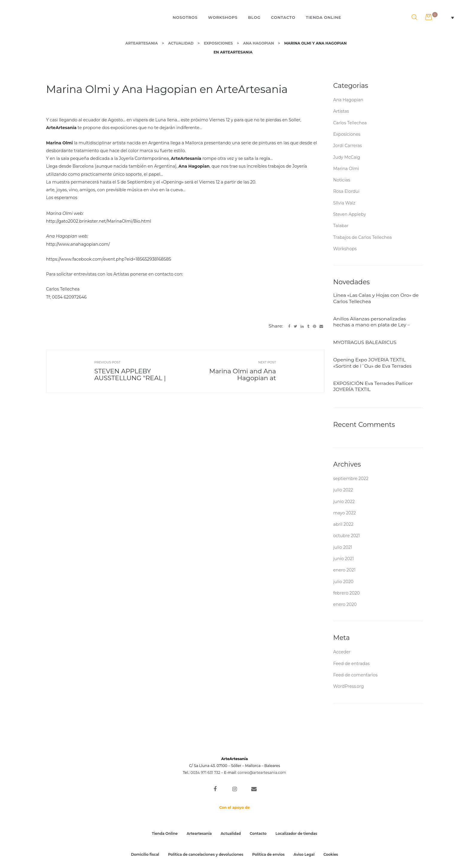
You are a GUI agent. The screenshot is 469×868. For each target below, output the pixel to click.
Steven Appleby (350, 214)
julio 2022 (343, 490)
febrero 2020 (347, 593)
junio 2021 (344, 559)
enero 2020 (345, 604)
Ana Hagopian (348, 100)
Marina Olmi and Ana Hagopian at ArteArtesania (256, 374)
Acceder (342, 652)
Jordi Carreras (348, 146)
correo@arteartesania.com (262, 773)
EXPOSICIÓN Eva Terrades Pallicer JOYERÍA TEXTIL (373, 386)
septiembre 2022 (351, 479)
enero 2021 (344, 570)
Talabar (341, 226)
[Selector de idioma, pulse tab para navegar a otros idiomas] (450, 17)
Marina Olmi (346, 169)
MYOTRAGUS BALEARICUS (365, 342)
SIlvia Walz (344, 203)
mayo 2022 (345, 513)
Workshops (345, 249)
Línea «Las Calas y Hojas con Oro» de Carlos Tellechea (376, 298)
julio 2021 (343, 547)
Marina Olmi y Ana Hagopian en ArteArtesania (167, 89)
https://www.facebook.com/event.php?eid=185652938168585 (109, 259)
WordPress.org (348, 686)
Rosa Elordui (346, 191)
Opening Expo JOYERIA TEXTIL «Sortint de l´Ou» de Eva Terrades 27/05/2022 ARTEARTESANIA (372, 363)
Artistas (341, 111)
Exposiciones (347, 134)
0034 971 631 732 (205, 773)
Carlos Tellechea (350, 123)
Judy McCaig (347, 157)
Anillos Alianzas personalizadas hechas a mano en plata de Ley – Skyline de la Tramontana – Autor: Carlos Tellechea (372, 322)
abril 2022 (343, 524)
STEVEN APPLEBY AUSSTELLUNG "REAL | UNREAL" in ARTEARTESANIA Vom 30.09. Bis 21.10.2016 (114, 374)
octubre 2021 (347, 536)
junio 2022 (344, 502)
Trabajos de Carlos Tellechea (363, 237)
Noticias (342, 180)
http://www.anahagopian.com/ (78, 244)
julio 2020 (343, 582)
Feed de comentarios (355, 675)
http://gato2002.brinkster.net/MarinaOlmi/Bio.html (99, 221)
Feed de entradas (351, 664)
